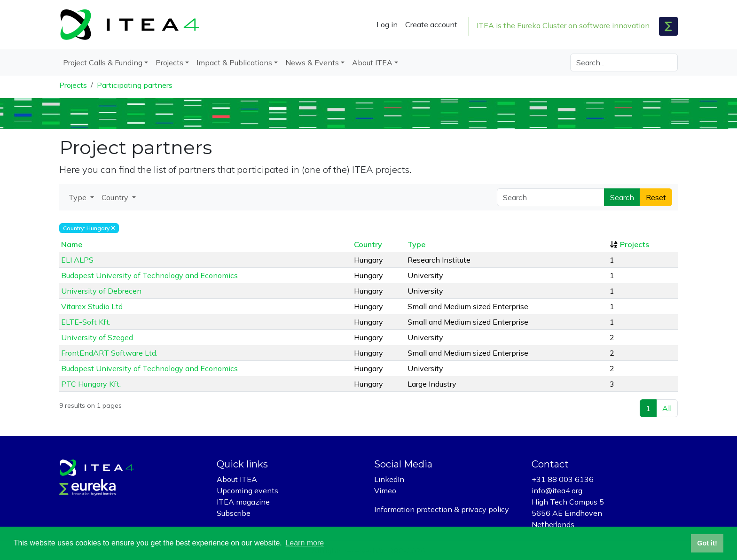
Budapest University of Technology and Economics (149, 275)
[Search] (624, 62)
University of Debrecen (101, 291)
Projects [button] (169, 62)
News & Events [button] (312, 62)
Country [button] (116, 197)
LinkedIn (389, 479)
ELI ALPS (77, 260)
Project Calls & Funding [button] (103, 62)
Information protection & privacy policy (442, 509)
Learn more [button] (305, 543)
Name (72, 244)
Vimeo (385, 490)
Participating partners (135, 85)
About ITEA (237, 479)
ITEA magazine (243, 502)
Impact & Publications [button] (234, 62)
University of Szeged (97, 337)
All (667, 408)
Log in (387, 24)
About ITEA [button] (372, 62)
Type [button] (78, 197)
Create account (431, 24)
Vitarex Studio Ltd (92, 306)
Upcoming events (247, 490)
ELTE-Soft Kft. (86, 322)
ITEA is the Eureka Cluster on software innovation (563, 25)
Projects (73, 85)
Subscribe (234, 513)
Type (416, 244)
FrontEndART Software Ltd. (109, 353)
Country (368, 244)
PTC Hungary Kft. (91, 384)
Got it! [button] (707, 543)
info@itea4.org (557, 490)
